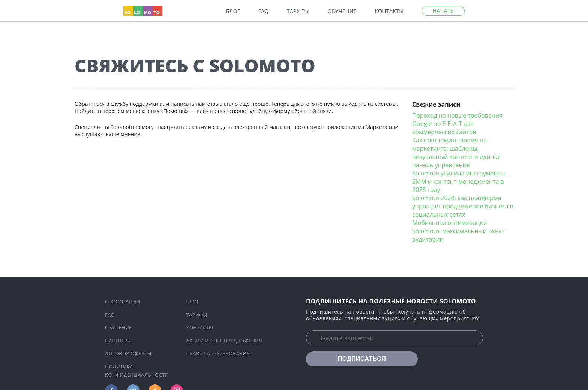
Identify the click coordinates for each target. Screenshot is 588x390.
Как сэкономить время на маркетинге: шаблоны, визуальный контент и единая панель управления (456, 153)
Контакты (389, 11)
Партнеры (118, 340)
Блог (233, 11)
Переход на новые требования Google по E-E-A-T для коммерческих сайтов (457, 124)
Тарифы (298, 11)
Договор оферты (128, 353)
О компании (123, 301)
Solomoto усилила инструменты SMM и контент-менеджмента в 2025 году (458, 181)
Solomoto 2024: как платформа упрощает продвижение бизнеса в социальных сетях (463, 206)
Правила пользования (218, 353)
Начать (443, 11)
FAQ (264, 11)
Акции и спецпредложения (224, 340)
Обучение (342, 11)
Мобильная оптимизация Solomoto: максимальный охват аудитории (458, 231)
